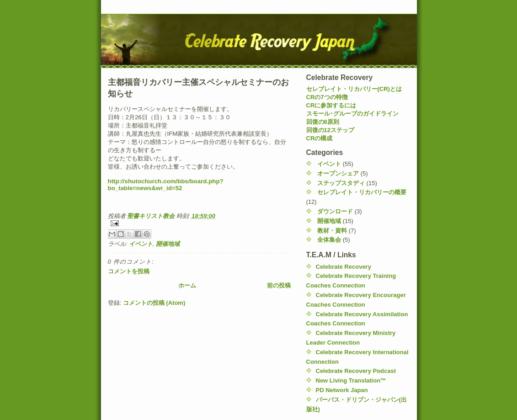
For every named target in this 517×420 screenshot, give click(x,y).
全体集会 (329, 240)
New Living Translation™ (351, 380)
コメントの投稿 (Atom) (154, 303)
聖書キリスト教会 (152, 216)
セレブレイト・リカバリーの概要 (362, 192)
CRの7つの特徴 (327, 97)
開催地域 (168, 244)
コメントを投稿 (129, 271)
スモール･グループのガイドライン (352, 114)
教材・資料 (332, 231)
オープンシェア (338, 173)
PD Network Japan (342, 390)
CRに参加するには (331, 105)
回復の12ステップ (330, 130)
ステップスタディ (341, 183)
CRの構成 (320, 138)
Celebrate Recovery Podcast (356, 371)
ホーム (187, 285)
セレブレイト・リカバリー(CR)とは (354, 89)
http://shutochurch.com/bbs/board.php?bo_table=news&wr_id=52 (166, 185)
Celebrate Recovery (344, 267)
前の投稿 (279, 285)
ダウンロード (335, 211)
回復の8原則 (323, 122)
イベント (141, 244)
